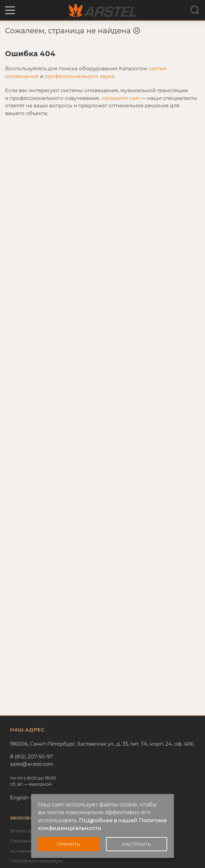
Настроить (136, 844)
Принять (68, 844)
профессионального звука (79, 76)
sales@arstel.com (32, 764)
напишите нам (120, 98)
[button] (10, 10)
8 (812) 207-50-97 (31, 757)
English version (29, 798)
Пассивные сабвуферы (36, 861)
